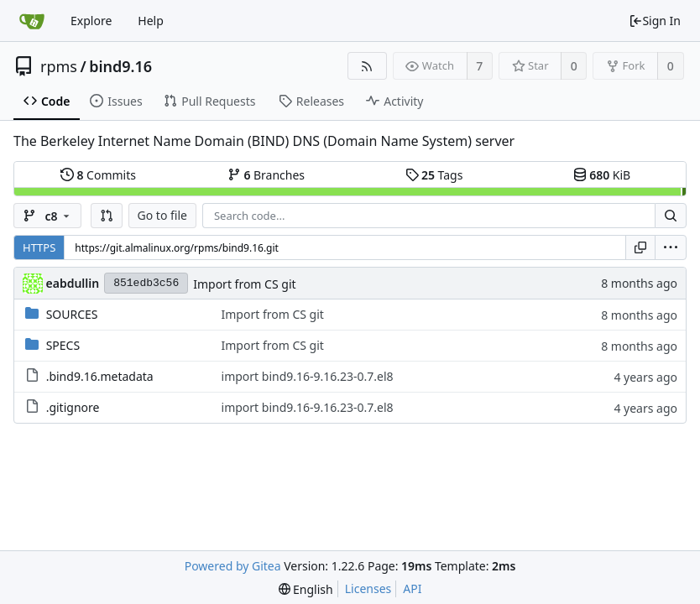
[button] (107, 216)
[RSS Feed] (367, 66)
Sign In (655, 21)
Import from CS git (244, 284)
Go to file (162, 215)
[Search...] (671, 216)
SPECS (63, 345)
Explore (91, 21)
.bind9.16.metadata (100, 376)
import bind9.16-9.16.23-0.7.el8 (308, 376)
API (412, 588)
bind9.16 (120, 66)
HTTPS (39, 247)
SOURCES (72, 314)
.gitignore (73, 407)
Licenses (368, 588)
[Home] (32, 21)
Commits (98, 175)
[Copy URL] (640, 247)
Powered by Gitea (233, 566)
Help (151, 21)
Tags (434, 175)
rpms (59, 66)
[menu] (671, 247)
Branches (266, 175)
